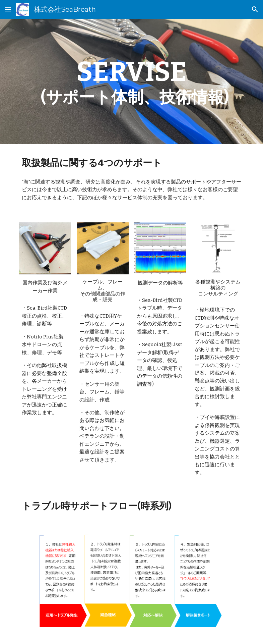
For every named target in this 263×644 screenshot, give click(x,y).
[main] (132, 82)
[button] (8, 9)
